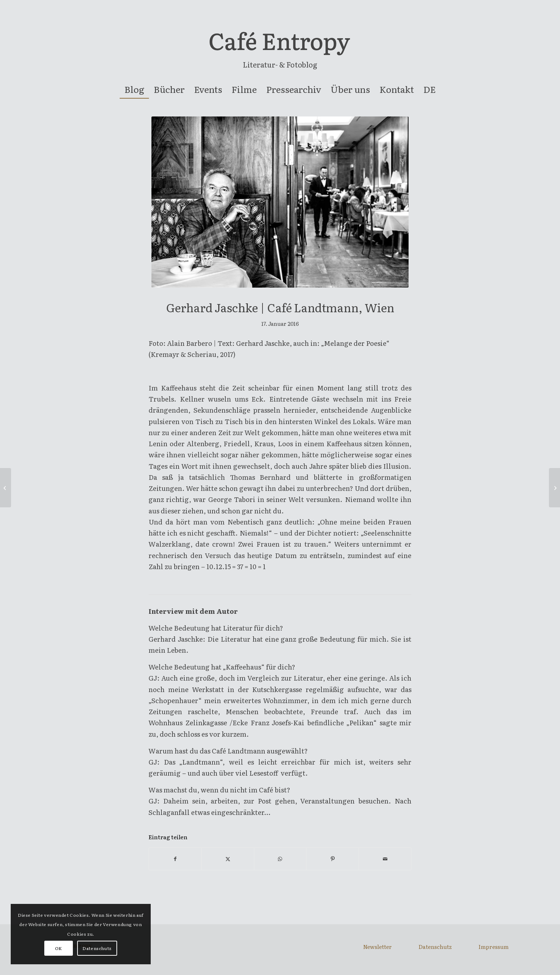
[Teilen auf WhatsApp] (280, 859)
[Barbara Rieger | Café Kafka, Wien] (6, 488)
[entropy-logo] (280, 44)
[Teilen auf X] (228, 859)
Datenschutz (435, 947)
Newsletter (377, 947)
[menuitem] (134, 89)
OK (59, 948)
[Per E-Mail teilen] (385, 859)
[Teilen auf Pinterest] (332, 859)
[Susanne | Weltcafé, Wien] (554, 488)
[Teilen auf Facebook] (175, 859)
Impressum (494, 947)
